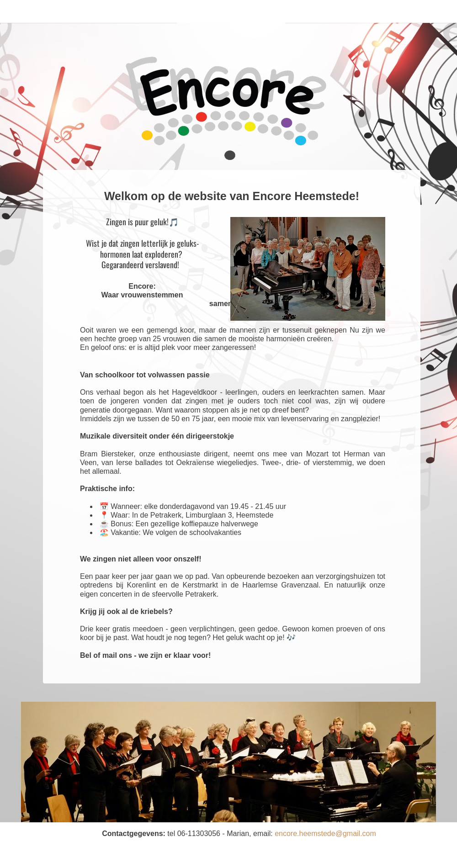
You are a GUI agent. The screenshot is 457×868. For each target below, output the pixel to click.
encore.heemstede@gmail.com (325, 834)
